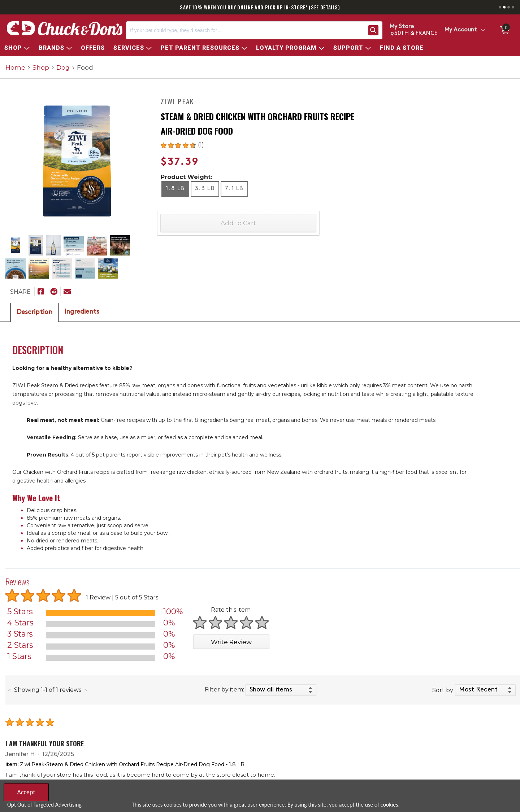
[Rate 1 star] (200, 622)
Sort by (443, 690)
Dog (63, 67)
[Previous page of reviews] (9, 690)
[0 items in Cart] (504, 30)
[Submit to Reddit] (54, 292)
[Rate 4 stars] (247, 622)
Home (15, 67)
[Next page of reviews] (86, 690)
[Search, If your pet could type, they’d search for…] (246, 30)
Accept (26, 792)
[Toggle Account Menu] (483, 30)
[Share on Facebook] (41, 292)
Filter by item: (224, 689)
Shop (41, 67)
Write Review (231, 642)
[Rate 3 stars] (231, 622)
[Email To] (67, 292)
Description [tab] (34, 312)
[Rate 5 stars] (262, 622)
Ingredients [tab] (82, 312)
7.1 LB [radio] (234, 189)
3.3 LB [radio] (205, 189)
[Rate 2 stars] (216, 622)
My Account (461, 30)
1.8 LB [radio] (175, 189)
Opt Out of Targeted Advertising (44, 805)
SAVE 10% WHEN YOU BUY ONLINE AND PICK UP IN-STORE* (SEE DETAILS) (260, 7)
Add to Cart (238, 223)
